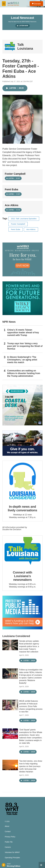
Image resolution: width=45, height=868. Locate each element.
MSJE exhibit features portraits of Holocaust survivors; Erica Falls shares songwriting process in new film (31, 706)
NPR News (9, 322)
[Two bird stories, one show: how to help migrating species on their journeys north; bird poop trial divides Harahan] (10, 765)
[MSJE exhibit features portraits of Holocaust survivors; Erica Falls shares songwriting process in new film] (10, 705)
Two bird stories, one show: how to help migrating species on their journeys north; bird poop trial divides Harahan (31, 766)
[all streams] (42, 865)
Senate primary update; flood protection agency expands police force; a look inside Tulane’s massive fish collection (29, 646)
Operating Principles (12, 858)
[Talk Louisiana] (10, 47)
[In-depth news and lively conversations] (22, 481)
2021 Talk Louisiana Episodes (24, 219)
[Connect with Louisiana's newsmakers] (22, 551)
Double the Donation (12, 529)
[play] (4, 865)
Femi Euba (16, 229)
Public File (9, 842)
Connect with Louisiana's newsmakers (22, 576)
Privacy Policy (10, 837)
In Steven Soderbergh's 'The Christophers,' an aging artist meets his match (22, 360)
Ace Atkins (31, 229)
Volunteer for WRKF (12, 852)
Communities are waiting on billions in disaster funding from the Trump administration (24, 373)
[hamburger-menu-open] (4, 4)
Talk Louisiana (25, 47)
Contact (8, 832)
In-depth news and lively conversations (22, 508)
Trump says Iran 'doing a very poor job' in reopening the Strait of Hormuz (25, 346)
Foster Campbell (18, 224)
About (7, 826)
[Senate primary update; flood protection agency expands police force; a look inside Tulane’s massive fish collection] (10, 645)
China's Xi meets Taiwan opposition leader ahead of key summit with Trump (23, 333)
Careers (8, 847)
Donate (37, 4)
